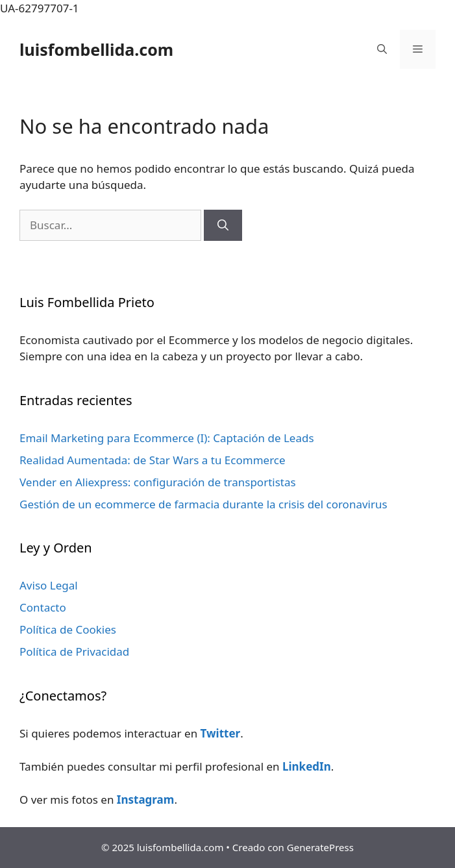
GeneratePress (320, 847)
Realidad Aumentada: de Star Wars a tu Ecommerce (153, 460)
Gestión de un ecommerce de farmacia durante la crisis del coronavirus (203, 504)
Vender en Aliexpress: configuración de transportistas (158, 482)
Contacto (43, 607)
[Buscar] (223, 225)
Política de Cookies (68, 629)
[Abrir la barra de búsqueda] (382, 49)
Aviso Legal (49, 585)
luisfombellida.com (96, 49)
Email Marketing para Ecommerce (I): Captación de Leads (167, 438)
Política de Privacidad (74, 651)
